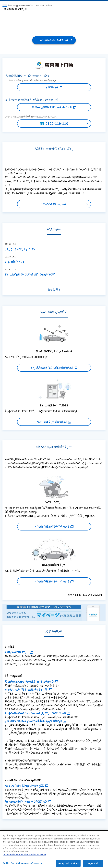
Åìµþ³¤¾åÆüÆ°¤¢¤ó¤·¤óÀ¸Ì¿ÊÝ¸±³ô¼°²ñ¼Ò (38, 713)
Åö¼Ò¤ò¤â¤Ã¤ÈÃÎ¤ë (54, 40)
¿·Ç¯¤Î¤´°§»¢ (14, 262)
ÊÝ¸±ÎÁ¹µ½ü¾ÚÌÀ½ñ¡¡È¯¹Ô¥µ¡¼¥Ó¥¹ (30, 274)
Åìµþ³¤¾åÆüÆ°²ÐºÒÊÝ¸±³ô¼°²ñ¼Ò (31, 682)
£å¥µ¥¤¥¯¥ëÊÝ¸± (19, 652)
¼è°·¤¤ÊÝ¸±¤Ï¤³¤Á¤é (54, 422)
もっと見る (54, 289)
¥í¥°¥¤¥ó (54, 87)
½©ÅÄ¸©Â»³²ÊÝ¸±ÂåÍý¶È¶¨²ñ (28, 689)
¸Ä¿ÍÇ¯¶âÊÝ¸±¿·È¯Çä (20, 249)
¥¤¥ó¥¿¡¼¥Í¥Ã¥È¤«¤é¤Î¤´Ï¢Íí (54, 107)
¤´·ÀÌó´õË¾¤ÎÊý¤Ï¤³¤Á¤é (54, 527)
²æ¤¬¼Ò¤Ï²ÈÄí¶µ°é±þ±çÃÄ (26, 786)
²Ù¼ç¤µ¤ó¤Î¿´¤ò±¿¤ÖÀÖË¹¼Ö (28, 802)
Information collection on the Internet (25, 857)
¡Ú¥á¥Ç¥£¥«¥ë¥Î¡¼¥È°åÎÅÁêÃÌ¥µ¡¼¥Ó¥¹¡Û (36, 721)
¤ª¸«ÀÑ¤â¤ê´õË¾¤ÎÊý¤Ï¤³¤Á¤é (54, 368)
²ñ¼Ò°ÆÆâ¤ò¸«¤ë (54, 204)
